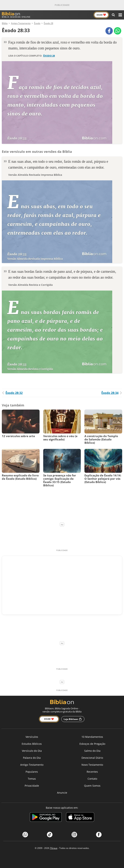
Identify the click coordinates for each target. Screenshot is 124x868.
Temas (32, 779)
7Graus (54, 848)
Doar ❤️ (49, 719)
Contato (92, 779)
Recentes (92, 772)
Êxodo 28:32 (12, 393)
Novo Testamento (92, 765)
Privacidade (32, 786)
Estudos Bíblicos (32, 744)
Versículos (32, 737)
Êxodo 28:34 (112, 393)
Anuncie (62, 793)
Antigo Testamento (32, 765)
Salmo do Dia (92, 751)
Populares (32, 772)
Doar (101, 15)
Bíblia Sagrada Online (16, 15)
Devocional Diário (92, 758)
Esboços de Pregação (92, 744)
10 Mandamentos (92, 737)
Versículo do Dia (32, 751)
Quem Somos (92, 786)
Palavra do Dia (32, 758)
